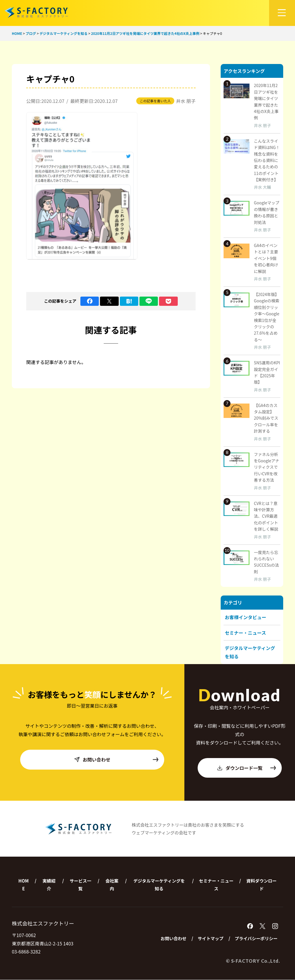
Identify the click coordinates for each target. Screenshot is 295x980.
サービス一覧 (81, 885)
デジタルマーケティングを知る (159, 885)
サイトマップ (210, 939)
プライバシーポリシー (256, 939)
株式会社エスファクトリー (36, 12)
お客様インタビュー (245, 617)
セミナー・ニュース (245, 633)
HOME (24, 885)
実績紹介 (49, 885)
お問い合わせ (116, 760)
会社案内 (112, 885)
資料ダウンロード (261, 885)
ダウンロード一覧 (246, 768)
